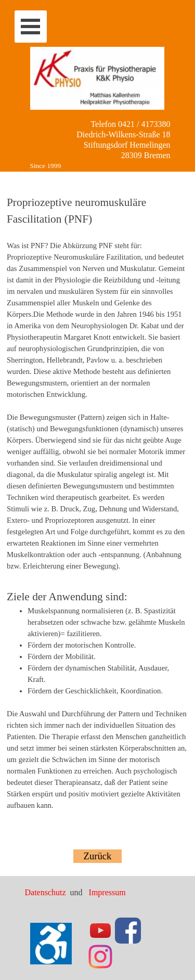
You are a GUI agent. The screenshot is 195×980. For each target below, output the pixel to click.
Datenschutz (47, 892)
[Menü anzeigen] (31, 27)
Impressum (107, 892)
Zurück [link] (98, 856)
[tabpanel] (97, 507)
